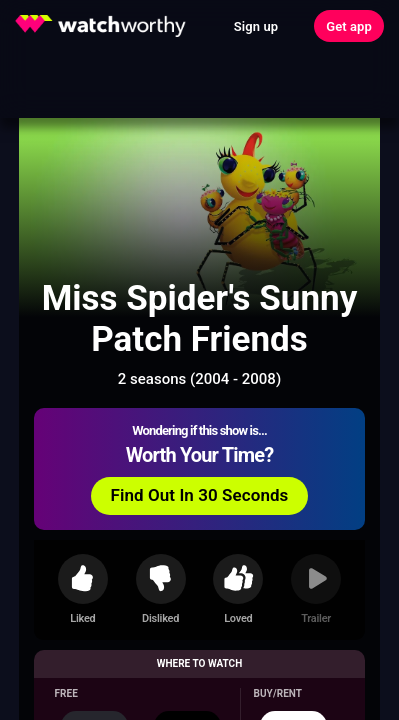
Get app (349, 26)
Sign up (256, 26)
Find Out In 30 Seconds (200, 495)
